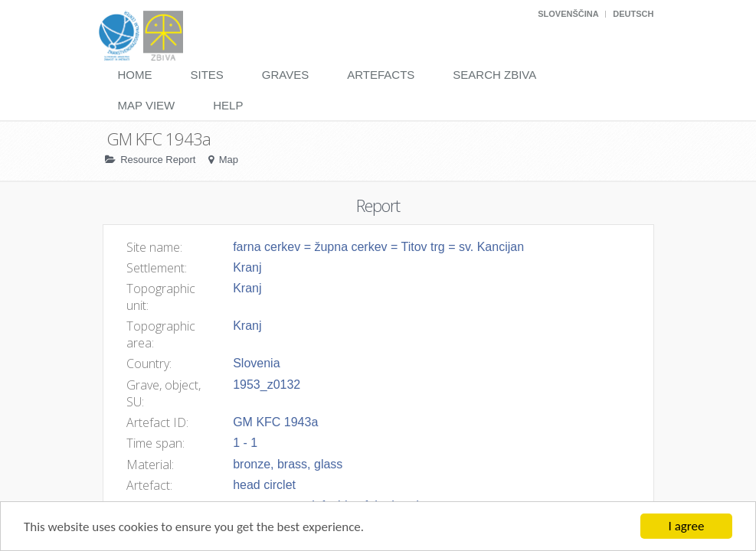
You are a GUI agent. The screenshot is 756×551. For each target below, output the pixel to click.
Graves (285, 75)
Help (228, 105)
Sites (207, 75)
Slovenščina (568, 14)
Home (135, 75)
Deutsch (633, 14)
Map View (147, 105)
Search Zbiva (494, 75)
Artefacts (381, 75)
